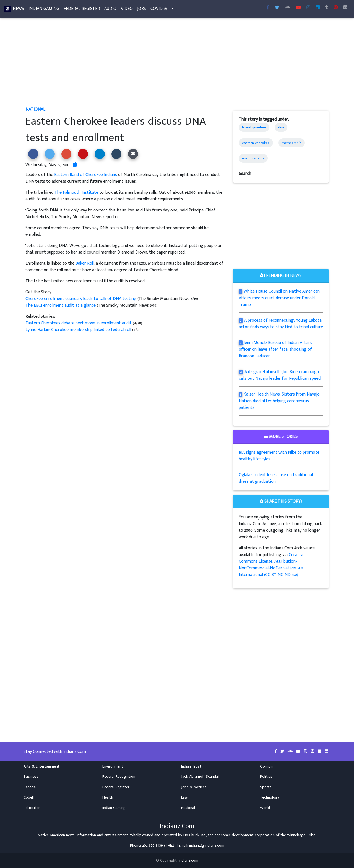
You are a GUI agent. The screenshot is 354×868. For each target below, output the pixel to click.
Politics (266, 777)
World (265, 808)
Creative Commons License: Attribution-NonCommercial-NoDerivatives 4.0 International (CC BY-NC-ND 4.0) (272, 565)
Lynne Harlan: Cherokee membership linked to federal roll (79, 330)
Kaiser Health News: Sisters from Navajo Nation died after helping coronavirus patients (279, 401)
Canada (30, 787)
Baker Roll (85, 263)
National (35, 109)
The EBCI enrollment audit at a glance (61, 305)
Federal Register (82, 10)
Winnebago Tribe (301, 835)
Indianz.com (188, 861)
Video (127, 10)
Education (32, 808)
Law (184, 797)
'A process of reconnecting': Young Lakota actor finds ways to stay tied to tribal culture (281, 324)
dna (281, 127)
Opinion (266, 766)
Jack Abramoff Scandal (200, 777)
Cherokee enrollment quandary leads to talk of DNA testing (81, 299)
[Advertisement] (177, 65)
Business (31, 777)
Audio (110, 10)
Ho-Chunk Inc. (195, 835)
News (18, 10)
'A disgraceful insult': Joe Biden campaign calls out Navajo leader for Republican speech (281, 375)
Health (108, 797)
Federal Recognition (119, 777)
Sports (266, 787)
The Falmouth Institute (76, 193)
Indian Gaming (44, 10)
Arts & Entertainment (41, 766)
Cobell (29, 797)
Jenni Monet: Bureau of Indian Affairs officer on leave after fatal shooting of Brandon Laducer (276, 349)
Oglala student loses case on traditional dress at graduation (276, 478)
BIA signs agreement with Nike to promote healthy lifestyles (279, 456)
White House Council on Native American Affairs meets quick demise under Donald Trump (279, 298)
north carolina (253, 158)
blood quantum (254, 127)
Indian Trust (191, 766)
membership (292, 143)
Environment (113, 766)
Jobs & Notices (194, 787)
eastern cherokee (256, 143)
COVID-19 (159, 10)
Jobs (142, 10)
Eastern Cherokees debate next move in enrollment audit (79, 323)
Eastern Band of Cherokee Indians (86, 175)
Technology (270, 797)
